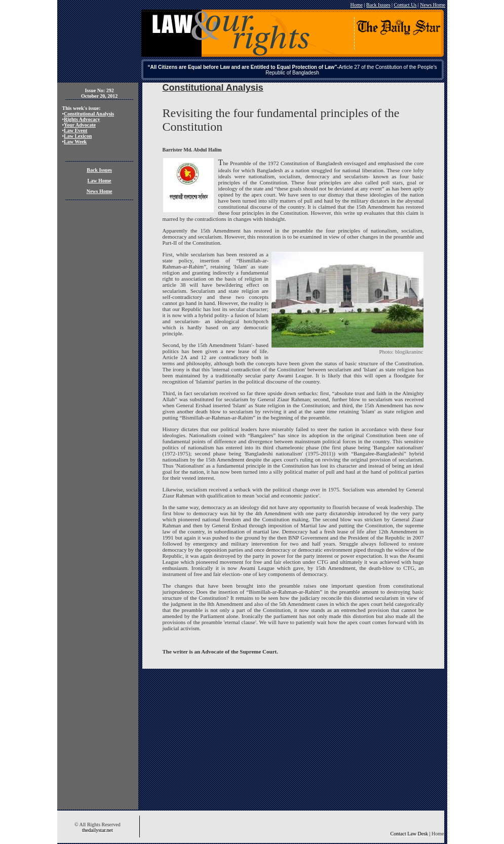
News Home (433, 5)
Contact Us (405, 5)
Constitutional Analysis (89, 114)
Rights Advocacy (82, 119)
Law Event (75, 130)
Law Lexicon (78, 136)
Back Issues (378, 5)
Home (357, 5)
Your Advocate (80, 125)
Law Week (75, 142)
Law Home (100, 181)
